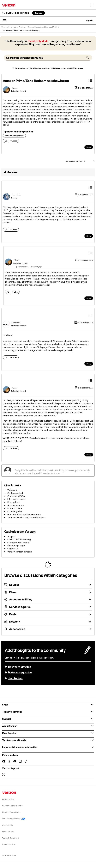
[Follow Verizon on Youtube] (15, 761)
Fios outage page (16, 546)
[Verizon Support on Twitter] (4, 774)
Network (15, 622)
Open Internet (8, 832)
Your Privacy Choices (14, 819)
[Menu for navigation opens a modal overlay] (92, 5)
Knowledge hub (15, 511)
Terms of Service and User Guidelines (26, 518)
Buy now (39, 13)
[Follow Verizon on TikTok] (26, 761)
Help (15, 27)
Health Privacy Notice (12, 812)
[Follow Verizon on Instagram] (20, 761)
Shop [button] (5, 705)
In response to (30, 267)
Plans (13, 592)
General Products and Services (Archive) (44, 27)
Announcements (16, 505)
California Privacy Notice (13, 806)
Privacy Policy (8, 799)
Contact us (13, 549)
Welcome (12, 490)
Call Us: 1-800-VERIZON (18, 13)
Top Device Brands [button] (12, 712)
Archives (22, 27)
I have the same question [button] (14, 136)
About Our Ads (9, 844)
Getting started (15, 493)
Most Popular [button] (9, 733)
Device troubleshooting (19, 539)
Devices (14, 585)
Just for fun (15, 678)
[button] (4, 21)
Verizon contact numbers (20, 552)
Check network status (18, 543)
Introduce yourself (17, 499)
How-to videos (15, 508)
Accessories (17, 629)
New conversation (20, 667)
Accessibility (8, 825)
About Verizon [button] (10, 726)
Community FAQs (16, 496)
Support (12, 536)
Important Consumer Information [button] (20, 747)
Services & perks (20, 607)
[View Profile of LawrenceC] (16, 323)
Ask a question (82, 21)
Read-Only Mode (38, 41)
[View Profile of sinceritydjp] (16, 195)
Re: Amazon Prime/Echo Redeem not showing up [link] (22, 30)
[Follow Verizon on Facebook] (4, 761)
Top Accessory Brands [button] (14, 740)
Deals (13, 614)
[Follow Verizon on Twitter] (9, 761)
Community (6, 27)
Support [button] (7, 719)
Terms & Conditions (11, 838)
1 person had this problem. (19, 132)
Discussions (14, 502)
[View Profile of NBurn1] (15, 88)
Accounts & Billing (21, 599)
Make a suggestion (20, 672)
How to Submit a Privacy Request (24, 514)
